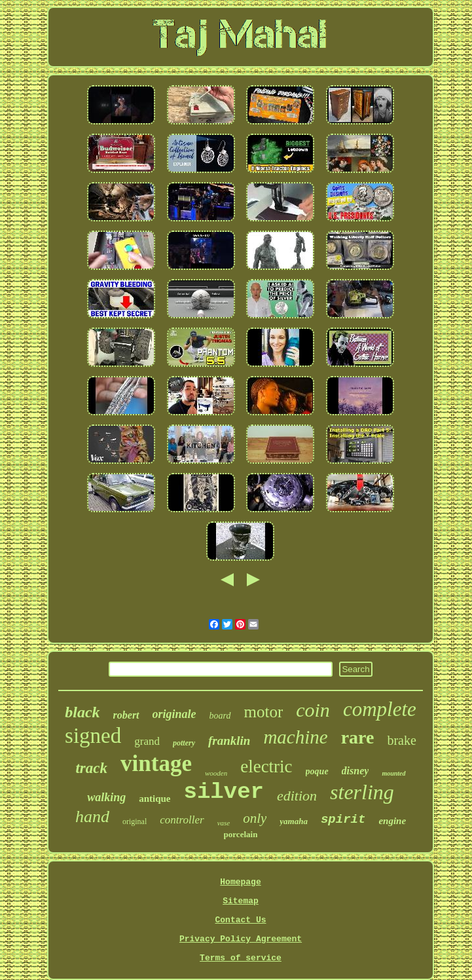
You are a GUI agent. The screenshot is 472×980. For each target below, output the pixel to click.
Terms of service (241, 958)
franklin (229, 741)
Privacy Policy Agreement (241, 939)
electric (266, 766)
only (255, 818)
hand (92, 817)
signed (93, 736)
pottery (184, 743)
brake (401, 740)
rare (358, 737)
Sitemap (241, 901)
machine (295, 737)
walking (106, 797)
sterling (362, 792)
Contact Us (240, 920)
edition (297, 796)
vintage (156, 763)
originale (174, 714)
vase (224, 823)
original (135, 821)
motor (264, 712)
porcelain (241, 834)
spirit (343, 820)
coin (313, 710)
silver (224, 792)
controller (182, 820)
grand (147, 741)
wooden (216, 773)
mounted (393, 773)
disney (355, 771)
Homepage (240, 882)
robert (126, 715)
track (91, 768)
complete (380, 709)
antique (154, 799)
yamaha (294, 821)
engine (392, 821)
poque (317, 771)
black (82, 712)
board (220, 716)
